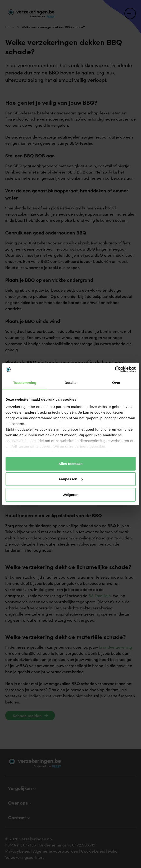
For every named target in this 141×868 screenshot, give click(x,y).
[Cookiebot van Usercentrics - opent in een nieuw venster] (115, 369)
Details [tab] (71, 382)
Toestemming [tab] (25, 382)
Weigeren (70, 494)
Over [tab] (116, 382)
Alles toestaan (71, 463)
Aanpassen (71, 479)
